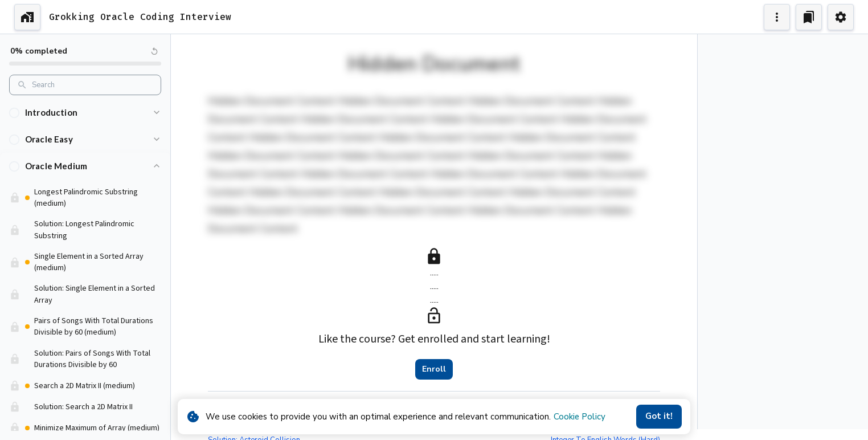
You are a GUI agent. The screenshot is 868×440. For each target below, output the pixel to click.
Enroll (434, 369)
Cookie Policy (580, 417)
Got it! (659, 416)
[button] (85, 113)
